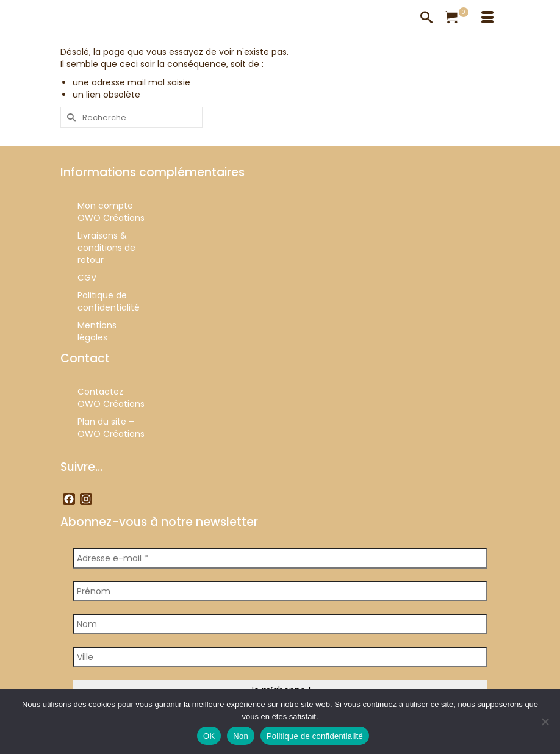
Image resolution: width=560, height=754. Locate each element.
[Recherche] (426, 18)
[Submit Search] (70, 117)
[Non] (545, 722)
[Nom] (280, 624)
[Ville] (280, 657)
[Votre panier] (457, 18)
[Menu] (487, 18)
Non (241, 736)
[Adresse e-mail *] (280, 558)
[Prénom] (280, 591)
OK (209, 736)
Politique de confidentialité (315, 736)
